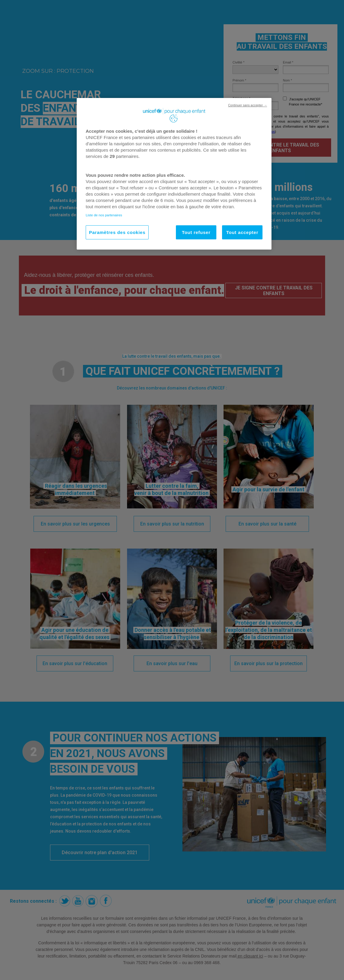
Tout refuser (196, 232)
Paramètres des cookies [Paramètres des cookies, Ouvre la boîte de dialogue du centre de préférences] (117, 232)
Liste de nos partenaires (104, 215)
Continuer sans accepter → (248, 105)
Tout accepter (242, 232)
